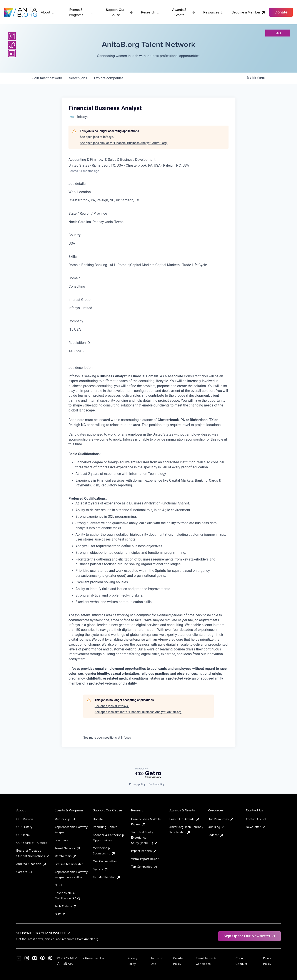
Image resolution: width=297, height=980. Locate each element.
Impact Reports (144, 851)
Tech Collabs (66, 906)
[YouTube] (35, 958)
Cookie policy (157, 784)
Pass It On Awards (185, 819)
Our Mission (25, 819)
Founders (61, 840)
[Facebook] (12, 45)
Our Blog (216, 827)
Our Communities (105, 861)
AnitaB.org (65, 963)
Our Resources (221, 819)
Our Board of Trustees (32, 843)
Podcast (216, 835)
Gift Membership (107, 877)
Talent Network (68, 848)
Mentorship (65, 819)
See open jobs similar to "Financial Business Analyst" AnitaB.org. (124, 143)
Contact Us (256, 819)
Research (150, 12)
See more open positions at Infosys (107, 738)
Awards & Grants (184, 12)
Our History (24, 827)
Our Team (23, 835)
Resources (214, 12)
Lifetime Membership (69, 864)
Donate (98, 819)
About (48, 12)
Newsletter (256, 827)
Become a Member (249, 12)
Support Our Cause (119, 12)
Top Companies (144, 867)
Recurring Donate (105, 827)
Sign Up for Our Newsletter (249, 936)
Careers (24, 872)
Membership (66, 856)
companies (109, 78)
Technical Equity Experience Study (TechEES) (145, 838)
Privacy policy (137, 784)
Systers (101, 869)
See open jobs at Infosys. (97, 137)
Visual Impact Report (145, 859)
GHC (60, 914)
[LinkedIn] (12, 53)
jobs (78, 78)
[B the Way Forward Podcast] (50, 958)
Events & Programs (81, 12)
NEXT (58, 885)
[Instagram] (12, 36)
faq (278, 33)
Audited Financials (32, 864)
